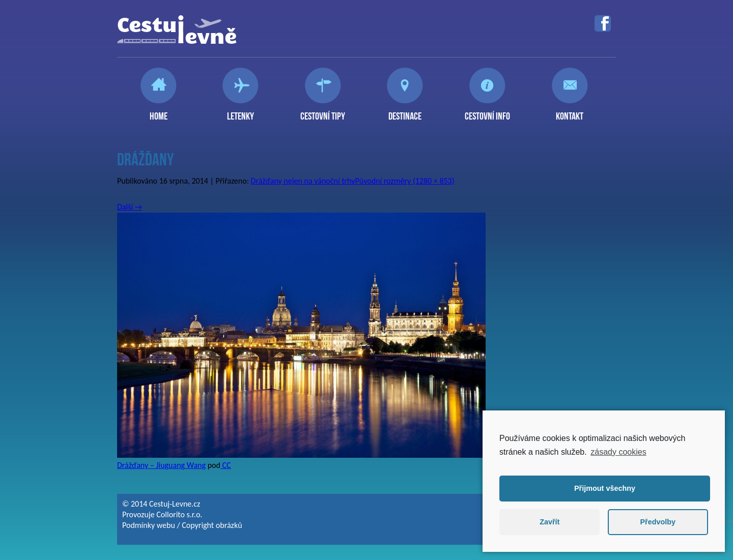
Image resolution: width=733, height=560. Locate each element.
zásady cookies (618, 452)
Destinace (405, 112)
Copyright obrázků (212, 525)
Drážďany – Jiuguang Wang (161, 465)
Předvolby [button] (658, 522)
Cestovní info (487, 112)
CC (226, 465)
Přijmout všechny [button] (605, 488)
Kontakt (570, 112)
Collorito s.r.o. (179, 514)
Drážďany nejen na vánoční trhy (303, 181)
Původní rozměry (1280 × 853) (404, 181)
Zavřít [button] (549, 522)
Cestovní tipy (323, 112)
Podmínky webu (149, 525)
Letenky (241, 112)
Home (159, 112)
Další (130, 207)
